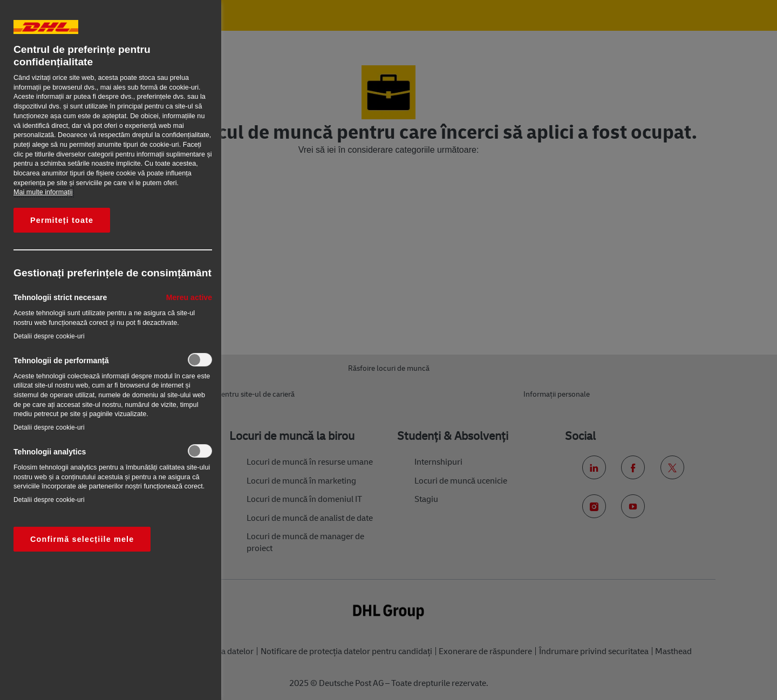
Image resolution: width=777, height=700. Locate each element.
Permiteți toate (62, 220)
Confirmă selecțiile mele (82, 539)
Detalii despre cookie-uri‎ (49, 336)
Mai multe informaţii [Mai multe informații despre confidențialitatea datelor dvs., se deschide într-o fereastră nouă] (43, 192)
